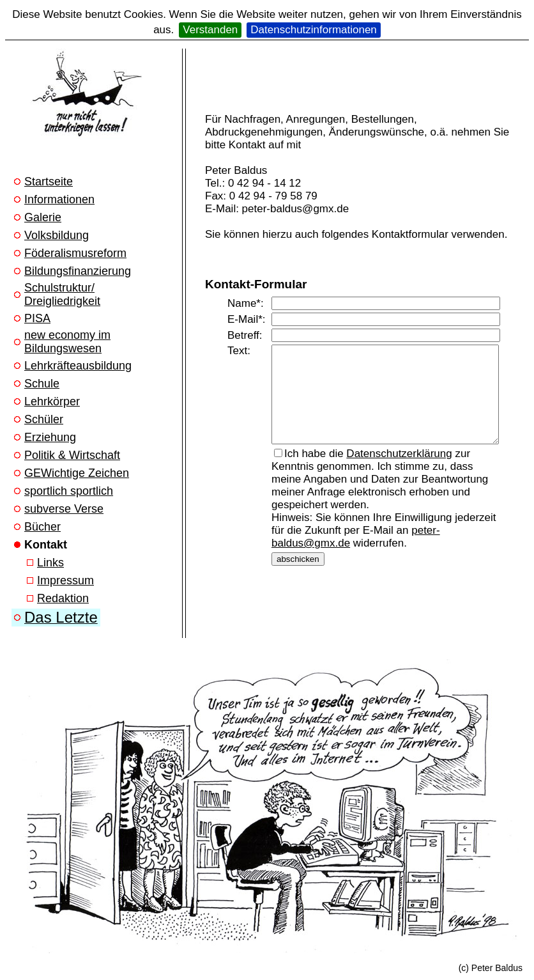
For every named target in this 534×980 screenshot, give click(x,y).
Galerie (43, 217)
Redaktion (63, 598)
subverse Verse (64, 509)
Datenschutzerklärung (399, 463)
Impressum (65, 580)
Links (50, 563)
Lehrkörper (52, 401)
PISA (37, 318)
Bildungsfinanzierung (78, 271)
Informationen (59, 199)
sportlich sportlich (69, 491)
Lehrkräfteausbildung (78, 366)
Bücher (42, 527)
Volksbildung (57, 235)
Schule (42, 384)
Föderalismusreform (75, 253)
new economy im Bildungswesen (67, 342)
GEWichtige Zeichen (77, 473)
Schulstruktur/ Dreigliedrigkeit (62, 294)
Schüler (44, 419)
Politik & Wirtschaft (72, 455)
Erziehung (50, 437)
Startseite (49, 182)
